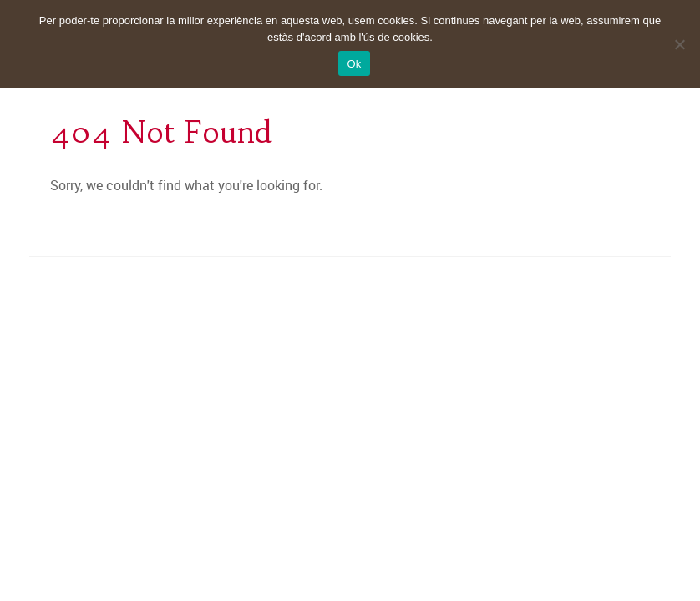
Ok (354, 64)
